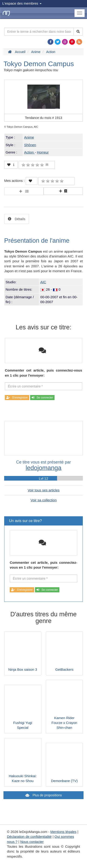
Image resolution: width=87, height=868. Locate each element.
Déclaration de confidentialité (29, 837)
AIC (43, 282)
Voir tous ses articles (44, 490)
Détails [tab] (19, 219)
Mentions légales (63, 832)
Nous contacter (32, 842)
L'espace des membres (22, 3)
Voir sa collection (44, 500)
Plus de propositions (47, 795)
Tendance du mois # (43, 118)
